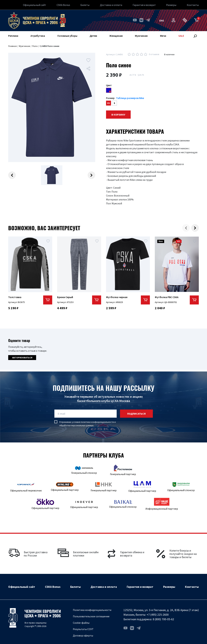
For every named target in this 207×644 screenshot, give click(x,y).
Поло (35, 46)
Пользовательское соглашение (91, 616)
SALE (181, 36)
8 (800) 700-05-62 (163, 619)
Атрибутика (38, 36)
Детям (93, 36)
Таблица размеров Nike (130, 98)
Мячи (163, 36)
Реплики (13, 36)
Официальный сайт (35, 5)
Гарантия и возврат (144, 5)
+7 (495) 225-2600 (158, 615)
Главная (12, 46)
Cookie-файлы (81, 623)
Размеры (171, 5)
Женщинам (116, 36)
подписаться (136, 414)
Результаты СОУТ (83, 629)
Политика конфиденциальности (92, 610)
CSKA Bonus (63, 5)
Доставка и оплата (111, 5)
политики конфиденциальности (97, 422)
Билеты (85, 5)
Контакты (193, 5)
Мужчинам (141, 36)
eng (162, 20)
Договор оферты (83, 635)
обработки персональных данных (76, 425)
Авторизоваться (22, 358)
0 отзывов (154, 54)
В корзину (118, 115)
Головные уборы (67, 36)
